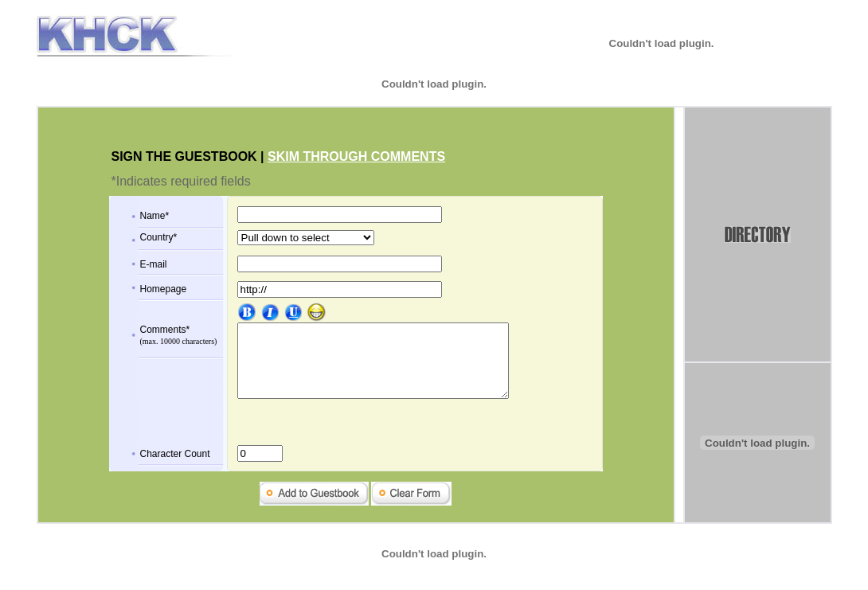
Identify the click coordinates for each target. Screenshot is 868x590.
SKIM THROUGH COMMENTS (356, 156)
